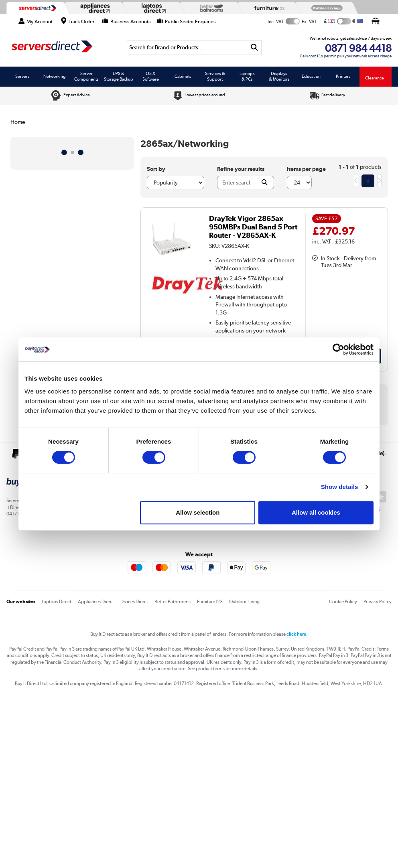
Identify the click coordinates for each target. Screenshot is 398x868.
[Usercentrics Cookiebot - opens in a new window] (338, 349)
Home (18, 122)
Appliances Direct (96, 602)
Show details (340, 487)
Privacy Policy (378, 602)
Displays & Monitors (279, 76)
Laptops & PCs (247, 76)
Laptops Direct (57, 602)
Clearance (375, 78)
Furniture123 (210, 602)
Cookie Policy (343, 602)
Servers (22, 76)
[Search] (187, 48)
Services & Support (215, 76)
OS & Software (151, 76)
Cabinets (183, 76)
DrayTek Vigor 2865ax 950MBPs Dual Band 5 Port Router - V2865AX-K (253, 227)
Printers (343, 76)
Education (311, 76)
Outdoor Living (244, 602)
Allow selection (198, 512)
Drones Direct (134, 602)
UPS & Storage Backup (119, 76)
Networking (55, 76)
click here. (297, 634)
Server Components (86, 76)
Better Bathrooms (173, 602)
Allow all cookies (316, 512)
